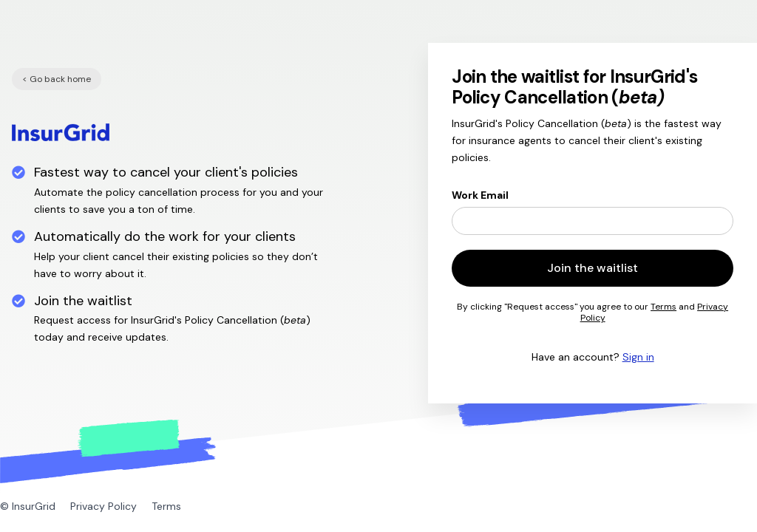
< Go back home (57, 79)
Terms (663, 307)
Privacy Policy (103, 506)
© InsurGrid (28, 506)
